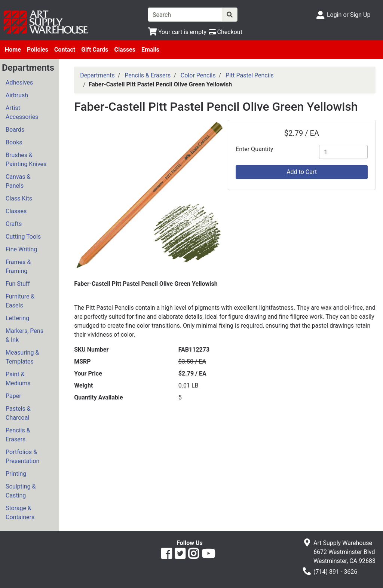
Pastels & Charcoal (18, 413)
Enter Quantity (254, 149)
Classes (125, 50)
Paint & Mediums (18, 379)
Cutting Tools (23, 237)
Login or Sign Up (349, 15)
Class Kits (19, 198)
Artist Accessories (22, 112)
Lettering (17, 318)
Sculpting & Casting (21, 491)
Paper (13, 396)
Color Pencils (198, 75)
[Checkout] (226, 32)
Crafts (14, 224)
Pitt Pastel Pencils (250, 75)
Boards (15, 130)
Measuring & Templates (22, 357)
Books (14, 142)
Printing (16, 474)
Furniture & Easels (20, 301)
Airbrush (17, 95)
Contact (65, 50)
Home (13, 50)
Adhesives (19, 82)
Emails (150, 50)
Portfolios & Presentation (22, 457)
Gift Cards (95, 50)
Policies (38, 50)
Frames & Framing (18, 267)
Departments (97, 75)
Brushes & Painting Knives (26, 160)
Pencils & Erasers (18, 435)
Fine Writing (21, 249)
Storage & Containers (20, 513)
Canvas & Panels (18, 181)
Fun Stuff (18, 284)
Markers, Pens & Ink (24, 335)
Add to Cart (302, 172)
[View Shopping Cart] (177, 32)
